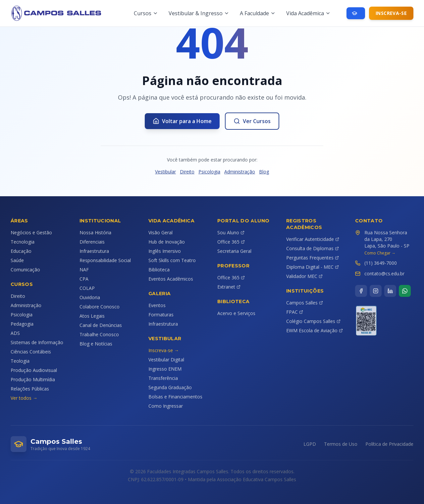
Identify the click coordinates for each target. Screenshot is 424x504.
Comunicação (25, 270)
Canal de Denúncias (101, 325)
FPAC (295, 312)
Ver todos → (24, 398)
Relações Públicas (30, 389)
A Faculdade (258, 13)
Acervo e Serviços (236, 313)
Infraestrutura (94, 251)
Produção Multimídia (33, 379)
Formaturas (161, 315)
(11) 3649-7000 (381, 263)
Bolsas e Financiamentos (175, 397)
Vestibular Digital (166, 360)
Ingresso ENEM (165, 369)
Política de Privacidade (389, 444)
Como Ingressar (166, 406)
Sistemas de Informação (37, 342)
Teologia (20, 361)
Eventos (157, 305)
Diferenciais (92, 242)
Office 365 (231, 242)
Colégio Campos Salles (313, 321)
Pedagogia (22, 324)
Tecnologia (23, 242)
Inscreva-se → (164, 350)
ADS (15, 333)
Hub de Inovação (167, 242)
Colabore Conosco (100, 307)
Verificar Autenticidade (313, 239)
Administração (240, 172)
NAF (84, 270)
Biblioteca (159, 270)
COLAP (87, 288)
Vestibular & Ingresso (199, 13)
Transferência (163, 378)
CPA (84, 279)
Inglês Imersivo (165, 251)
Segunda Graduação (170, 387)
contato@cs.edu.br (384, 274)
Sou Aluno (231, 232)
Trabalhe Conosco (99, 334)
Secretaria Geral (234, 251)
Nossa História (95, 232)
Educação (21, 251)
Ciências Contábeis (31, 352)
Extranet (229, 287)
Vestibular (165, 172)
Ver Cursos (252, 121)
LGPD (310, 444)
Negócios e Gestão (31, 232)
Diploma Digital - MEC (313, 267)
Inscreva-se (391, 13)
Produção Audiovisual (34, 370)
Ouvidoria (90, 297)
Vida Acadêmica (308, 13)
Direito (187, 172)
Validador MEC (304, 276)
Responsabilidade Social (105, 260)
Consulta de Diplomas (313, 248)
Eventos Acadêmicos (171, 279)
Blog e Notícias (96, 344)
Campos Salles (305, 303)
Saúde (17, 260)
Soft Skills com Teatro (172, 260)
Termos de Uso (341, 444)
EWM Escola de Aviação (315, 330)
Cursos (146, 13)
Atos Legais (92, 316)
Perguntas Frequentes (313, 258)
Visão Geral (160, 232)
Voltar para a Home (182, 121)
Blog (264, 172)
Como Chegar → (380, 253)
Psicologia (209, 172)
